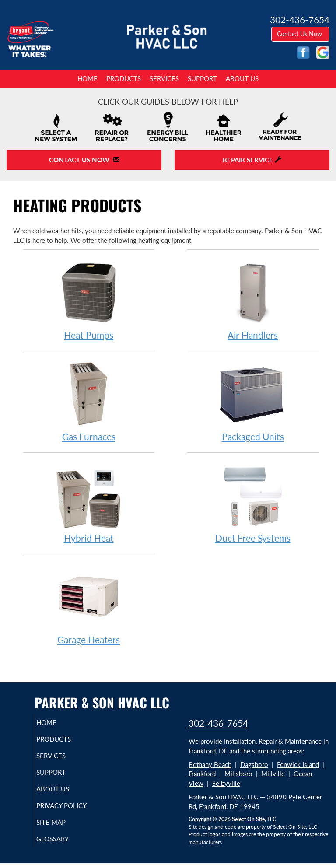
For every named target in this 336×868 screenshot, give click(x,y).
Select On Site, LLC (254, 819)
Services (164, 78)
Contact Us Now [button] (300, 34)
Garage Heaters (89, 604)
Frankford (202, 773)
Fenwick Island (298, 764)
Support (202, 78)
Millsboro (238, 773)
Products (124, 78)
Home (87, 78)
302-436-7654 (218, 723)
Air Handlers (253, 299)
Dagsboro (254, 764)
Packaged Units (253, 401)
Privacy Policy (54, 809)
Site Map (63, 830)
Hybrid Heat (89, 502)
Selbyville (226, 783)
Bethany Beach (210, 764)
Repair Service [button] (252, 160)
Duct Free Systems (253, 502)
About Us (242, 78)
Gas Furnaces (89, 401)
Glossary (64, 847)
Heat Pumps (89, 299)
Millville (273, 773)
